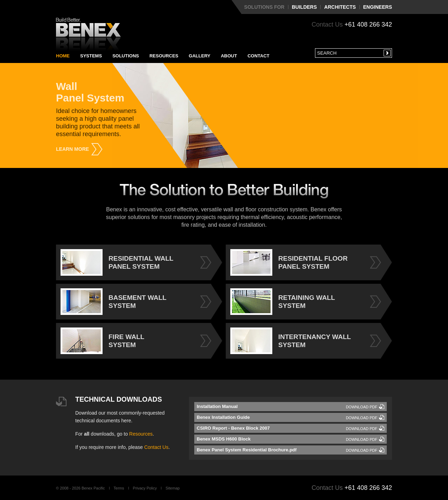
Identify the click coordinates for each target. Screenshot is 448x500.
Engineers (378, 7)
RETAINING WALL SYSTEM (283, 302)
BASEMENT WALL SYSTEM (114, 302)
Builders (304, 7)
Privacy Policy (145, 488)
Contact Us (156, 447)
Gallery (199, 56)
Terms (119, 488)
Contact (258, 56)
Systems (91, 56)
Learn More (72, 149)
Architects (340, 7)
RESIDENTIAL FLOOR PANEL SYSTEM (289, 262)
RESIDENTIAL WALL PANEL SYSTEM (117, 262)
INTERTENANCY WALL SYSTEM (291, 341)
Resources (164, 56)
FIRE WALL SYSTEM (102, 341)
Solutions (126, 56)
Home (63, 56)
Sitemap (173, 488)
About (229, 56)
